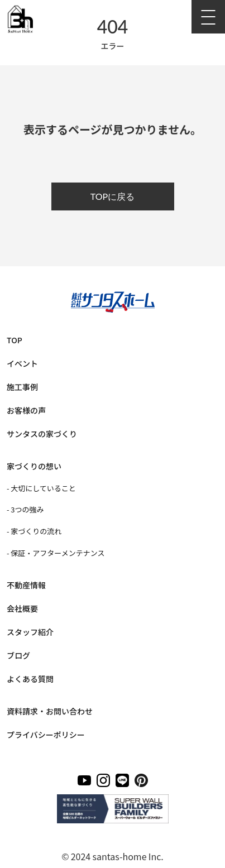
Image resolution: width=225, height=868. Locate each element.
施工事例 (22, 387)
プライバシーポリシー (46, 735)
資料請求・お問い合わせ (50, 711)
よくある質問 (30, 679)
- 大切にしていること (41, 488)
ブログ (18, 655)
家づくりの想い (34, 466)
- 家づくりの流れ (34, 531)
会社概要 (22, 608)
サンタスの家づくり (42, 434)
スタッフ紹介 (30, 632)
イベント (22, 363)
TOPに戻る (113, 196)
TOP (15, 340)
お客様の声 (26, 410)
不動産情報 (26, 585)
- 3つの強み (25, 509)
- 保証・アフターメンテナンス (56, 553)
